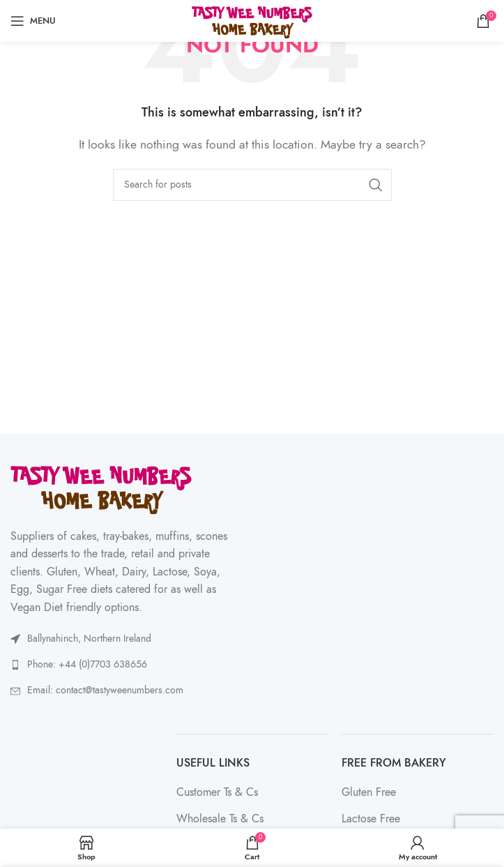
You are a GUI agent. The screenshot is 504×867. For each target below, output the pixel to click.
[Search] (252, 185)
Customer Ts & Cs (217, 792)
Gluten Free (369, 792)
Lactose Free (371, 819)
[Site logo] (252, 20)
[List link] (128, 665)
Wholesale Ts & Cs (220, 819)
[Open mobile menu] (33, 21)
